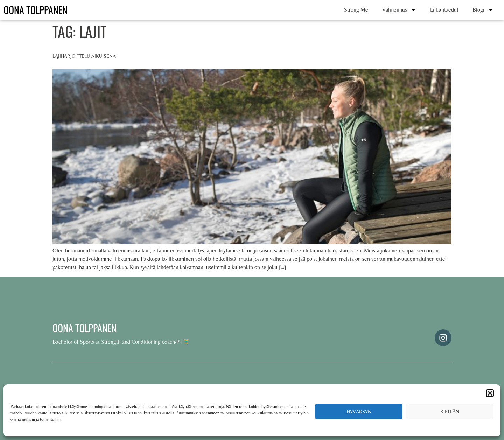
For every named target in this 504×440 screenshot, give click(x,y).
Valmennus (399, 10)
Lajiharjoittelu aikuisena (84, 56)
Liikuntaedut (444, 10)
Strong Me (356, 10)
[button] (490, 393)
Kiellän (450, 411)
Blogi (483, 10)
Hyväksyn (359, 411)
